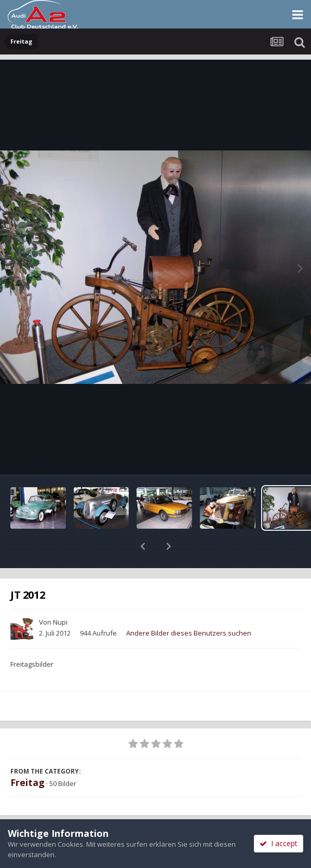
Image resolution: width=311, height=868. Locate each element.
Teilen (78, 817)
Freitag (28, 755)
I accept (279, 843)
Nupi (60, 595)
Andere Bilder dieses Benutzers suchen (189, 606)
